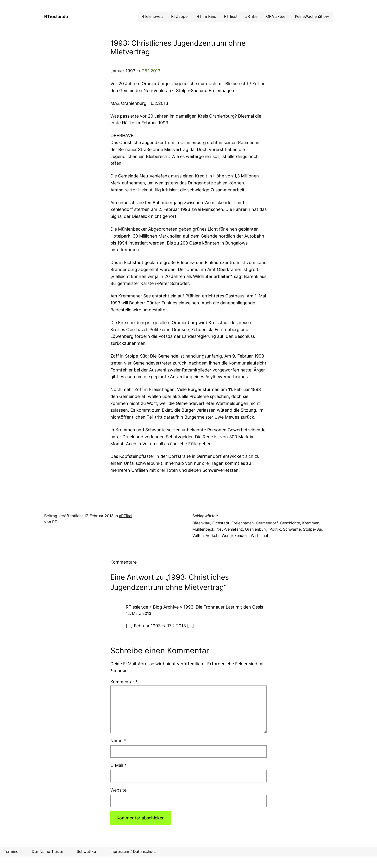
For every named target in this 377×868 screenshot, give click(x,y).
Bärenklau (201, 523)
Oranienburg (256, 529)
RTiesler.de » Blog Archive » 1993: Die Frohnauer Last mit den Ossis (194, 607)
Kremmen (311, 523)
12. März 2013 (138, 613)
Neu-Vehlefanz (230, 529)
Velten (198, 535)
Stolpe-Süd (313, 529)
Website (118, 790)
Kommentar (124, 682)
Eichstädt (221, 523)
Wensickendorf (235, 535)
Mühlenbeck (203, 529)
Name (118, 741)
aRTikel (126, 516)
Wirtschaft (260, 535)
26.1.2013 (151, 71)
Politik (275, 529)
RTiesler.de (56, 16)
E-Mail (118, 765)
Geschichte (290, 523)
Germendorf (267, 523)
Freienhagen (243, 523)
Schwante (292, 529)
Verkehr (213, 535)
